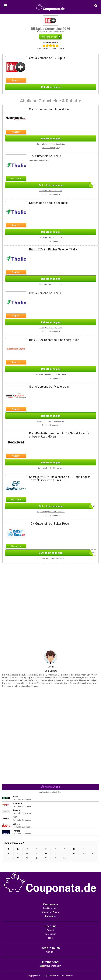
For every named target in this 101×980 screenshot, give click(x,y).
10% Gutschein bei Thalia (45, 156)
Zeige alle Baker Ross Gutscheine (51, 558)
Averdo (16, 810)
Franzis (16, 831)
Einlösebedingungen (51, 148)
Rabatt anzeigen (51, 87)
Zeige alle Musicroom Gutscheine (51, 421)
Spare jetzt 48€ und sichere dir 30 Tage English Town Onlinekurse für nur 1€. (60, 478)
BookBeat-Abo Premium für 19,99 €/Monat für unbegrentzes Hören (60, 435)
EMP (15, 817)
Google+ (50, 952)
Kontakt (51, 930)
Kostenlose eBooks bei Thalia (49, 203)
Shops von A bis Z (51, 912)
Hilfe (50, 938)
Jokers (16, 824)
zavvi (15, 797)
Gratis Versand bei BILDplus (47, 58)
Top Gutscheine (51, 908)
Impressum (51, 934)
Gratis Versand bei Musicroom (49, 387)
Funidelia (17, 803)
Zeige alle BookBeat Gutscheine (51, 468)
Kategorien (51, 916)
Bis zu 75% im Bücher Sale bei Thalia (53, 249)
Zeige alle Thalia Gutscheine (51, 191)
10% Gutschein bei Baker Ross (49, 524)
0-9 (65, 858)
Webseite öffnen (51, 37)
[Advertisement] (50, 584)
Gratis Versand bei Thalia (45, 293)
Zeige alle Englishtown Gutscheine (51, 512)
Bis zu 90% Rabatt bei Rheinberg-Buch (54, 340)
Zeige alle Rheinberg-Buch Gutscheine (51, 374)
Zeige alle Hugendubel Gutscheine (51, 144)
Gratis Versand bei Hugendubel (49, 109)
